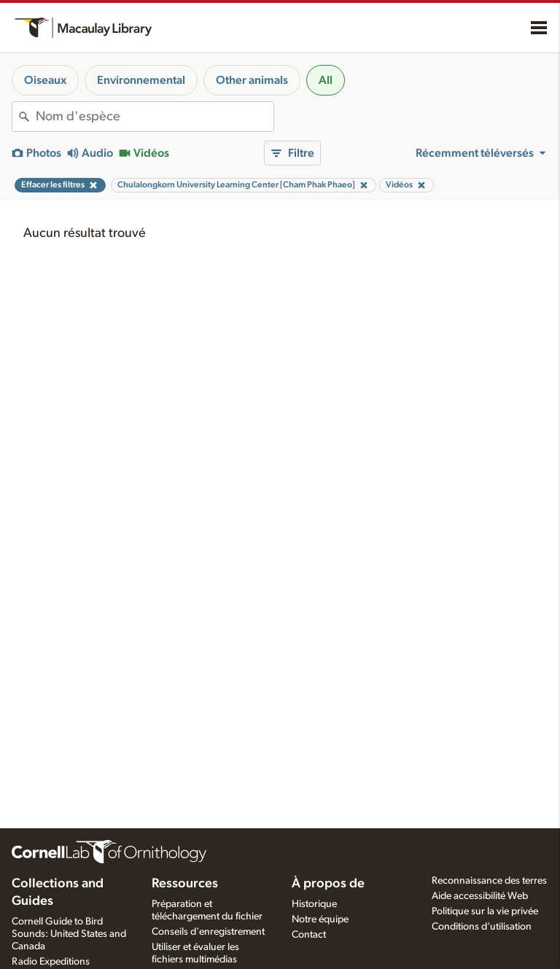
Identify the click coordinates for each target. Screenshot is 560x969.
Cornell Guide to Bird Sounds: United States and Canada (69, 934)
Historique (314, 904)
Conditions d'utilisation (482, 927)
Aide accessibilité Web (480, 896)
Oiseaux (45, 80)
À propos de (328, 884)
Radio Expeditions (51, 962)
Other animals (252, 80)
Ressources (185, 884)
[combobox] (155, 117)
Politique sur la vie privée (485, 911)
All (326, 80)
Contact (309, 935)
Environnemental (141, 80)
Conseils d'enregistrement (208, 932)
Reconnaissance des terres (489, 881)
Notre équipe (320, 919)
